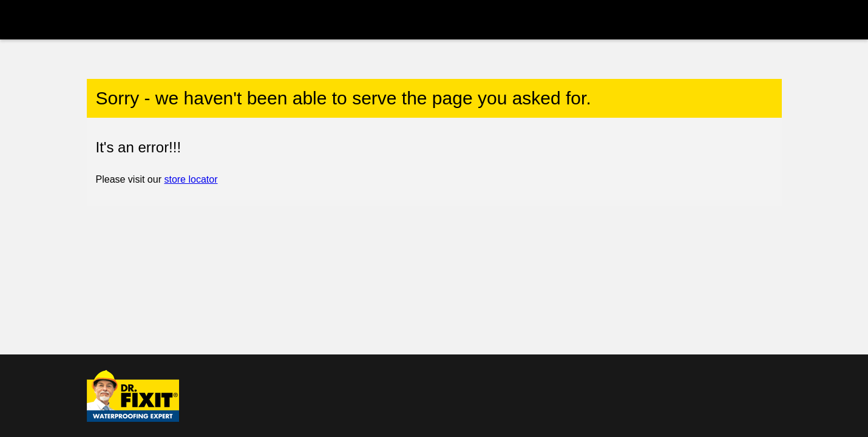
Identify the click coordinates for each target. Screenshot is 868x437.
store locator (191, 179)
